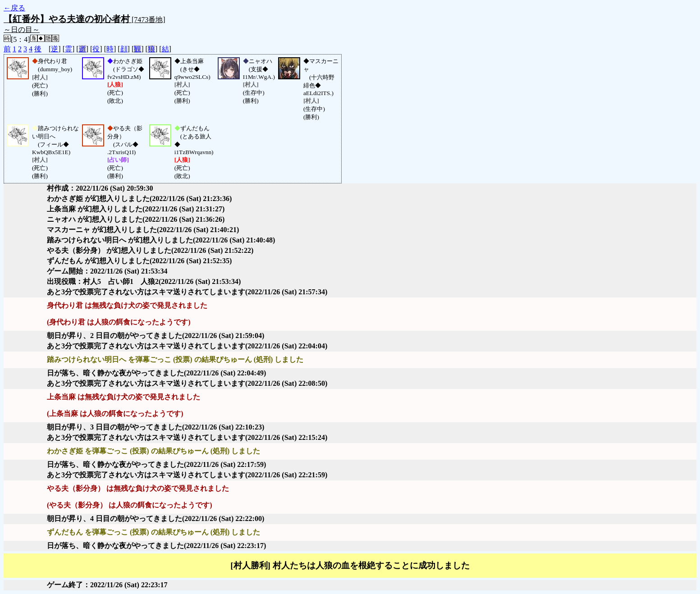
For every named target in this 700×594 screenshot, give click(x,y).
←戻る (14, 8)
